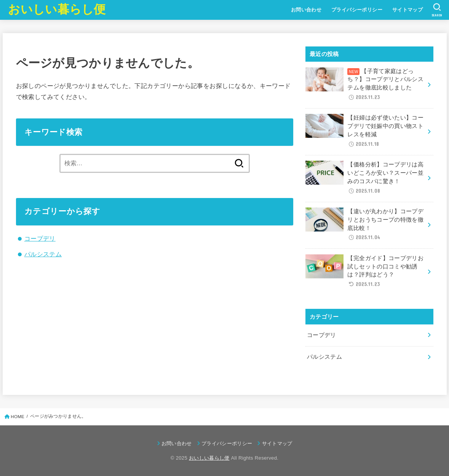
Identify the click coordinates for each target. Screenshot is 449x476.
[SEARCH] (437, 10)
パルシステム (43, 254)
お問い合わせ (306, 10)
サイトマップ (407, 10)
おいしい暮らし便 (57, 9)
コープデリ (40, 238)
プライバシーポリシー (357, 10)
